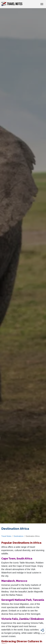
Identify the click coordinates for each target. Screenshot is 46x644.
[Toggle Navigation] (42, 4)
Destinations (19, 536)
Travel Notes (12, 4)
